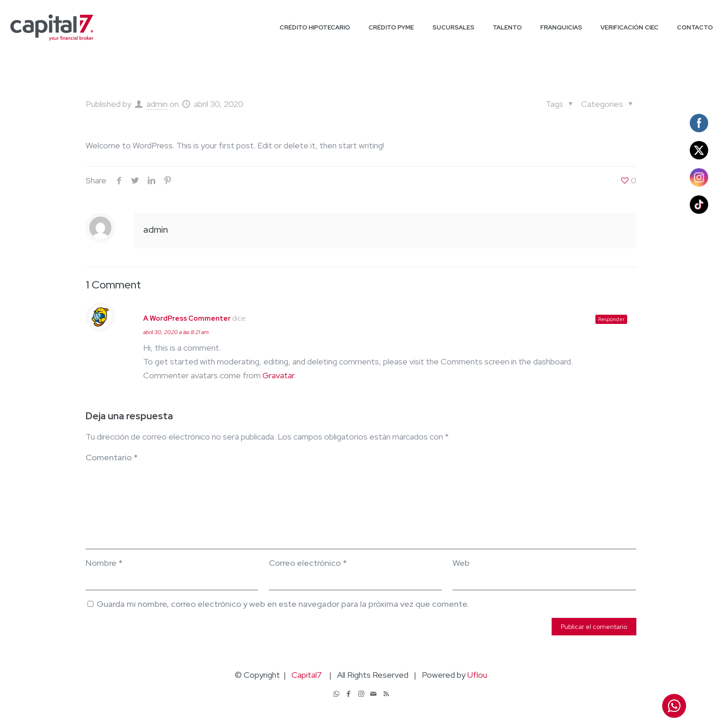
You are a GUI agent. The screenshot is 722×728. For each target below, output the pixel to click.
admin (157, 104)
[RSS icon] (386, 694)
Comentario (112, 457)
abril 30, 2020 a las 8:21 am (176, 332)
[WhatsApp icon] (336, 694)
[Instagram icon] (361, 694)
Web (461, 563)
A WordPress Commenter (187, 318)
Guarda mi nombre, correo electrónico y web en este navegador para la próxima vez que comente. (283, 604)
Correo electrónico (308, 563)
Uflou (477, 675)
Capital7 (307, 675)
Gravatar (278, 375)
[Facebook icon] (349, 694)
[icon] (374, 694)
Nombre (104, 563)
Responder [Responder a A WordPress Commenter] (611, 319)
